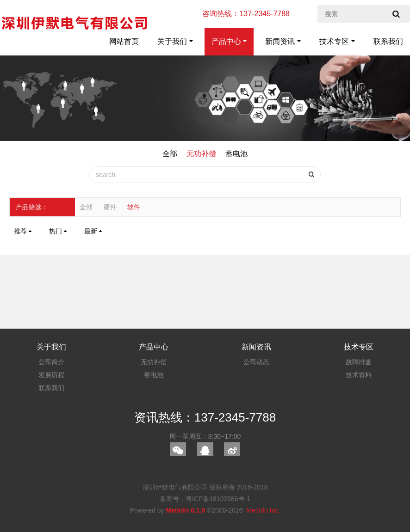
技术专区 (334, 41)
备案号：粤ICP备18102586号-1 (205, 499)
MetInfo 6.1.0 (185, 510)
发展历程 (51, 375)
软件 (134, 207)
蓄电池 (236, 154)
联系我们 (388, 41)
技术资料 (359, 375)
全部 (170, 154)
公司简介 (51, 362)
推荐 (24, 231)
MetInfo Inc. (263, 510)
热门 (59, 231)
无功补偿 (201, 154)
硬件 (110, 207)
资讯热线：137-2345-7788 (205, 417)
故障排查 (359, 362)
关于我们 (172, 41)
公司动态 (256, 362)
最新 (94, 231)
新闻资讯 (280, 41)
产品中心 (226, 41)
